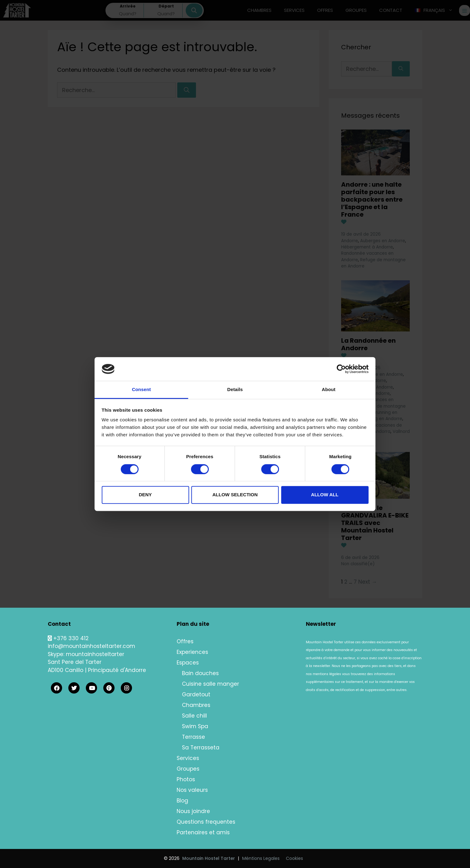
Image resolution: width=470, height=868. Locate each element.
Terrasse (193, 737)
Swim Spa (195, 726)
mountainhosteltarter (95, 654)
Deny (145, 495)
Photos (186, 779)
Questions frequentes (206, 822)
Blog (182, 801)
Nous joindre (193, 811)
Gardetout (196, 694)
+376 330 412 (68, 638)
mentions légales (327, 674)
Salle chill (194, 716)
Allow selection (235, 495)
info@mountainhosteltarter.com (91, 646)
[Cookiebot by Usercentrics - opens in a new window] (341, 369)
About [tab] (329, 390)
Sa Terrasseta (201, 748)
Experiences (192, 652)
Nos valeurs (192, 790)
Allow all (325, 495)
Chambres (196, 705)
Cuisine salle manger (211, 684)
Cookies (294, 858)
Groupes (188, 769)
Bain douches (200, 673)
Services (188, 758)
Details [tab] (235, 390)
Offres (185, 641)
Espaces (188, 663)
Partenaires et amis (203, 832)
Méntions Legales (261, 858)
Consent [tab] (142, 390)
